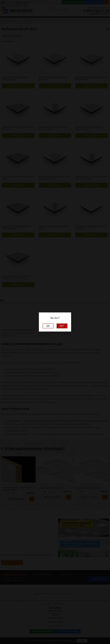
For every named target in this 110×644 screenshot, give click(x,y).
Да (48, 326)
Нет (62, 326)
